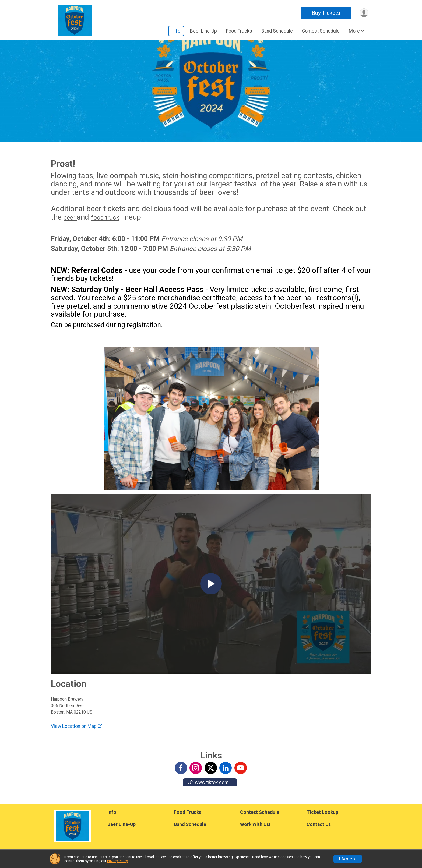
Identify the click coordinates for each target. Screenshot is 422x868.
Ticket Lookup (322, 812)
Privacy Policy (117, 861)
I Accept (348, 859)
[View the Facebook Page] (181, 769)
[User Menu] (363, 13)
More (354, 31)
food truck (105, 218)
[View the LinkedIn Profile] (225, 769)
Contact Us (319, 824)
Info (176, 31)
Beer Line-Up (203, 31)
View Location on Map (76, 727)
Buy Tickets (325, 13)
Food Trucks (239, 31)
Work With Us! (255, 824)
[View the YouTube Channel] (240, 769)
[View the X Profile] (210, 769)
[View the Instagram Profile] (196, 769)
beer (70, 218)
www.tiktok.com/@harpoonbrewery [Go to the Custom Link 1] (213, 783)
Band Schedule (277, 31)
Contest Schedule (321, 31)
